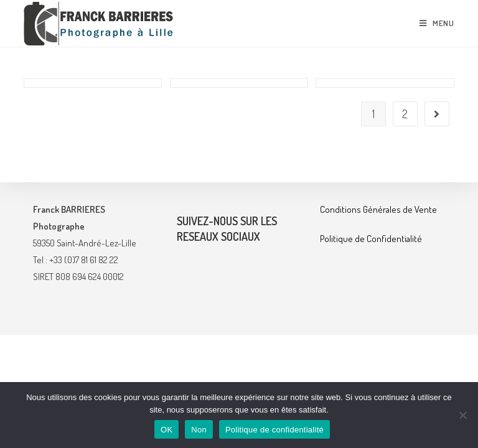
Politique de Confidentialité (371, 352)
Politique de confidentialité (274, 430)
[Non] (462, 415)
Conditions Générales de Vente (378, 323)
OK (166, 430)
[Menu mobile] (437, 23)
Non (199, 430)
